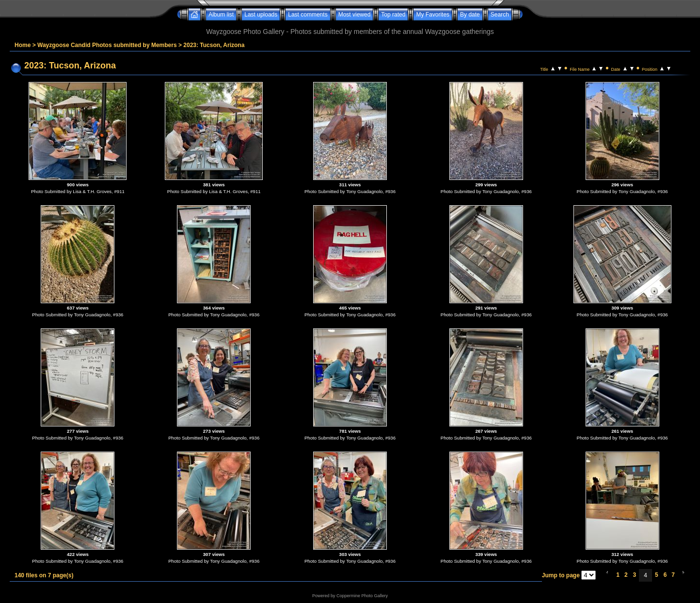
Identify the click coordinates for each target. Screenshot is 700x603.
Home (23, 45)
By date (470, 15)
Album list (221, 15)
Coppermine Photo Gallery (362, 596)
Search (500, 15)
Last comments (308, 15)
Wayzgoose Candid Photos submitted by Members (107, 45)
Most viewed (355, 15)
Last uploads (261, 15)
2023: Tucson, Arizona (214, 45)
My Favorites (433, 15)
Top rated (393, 15)
